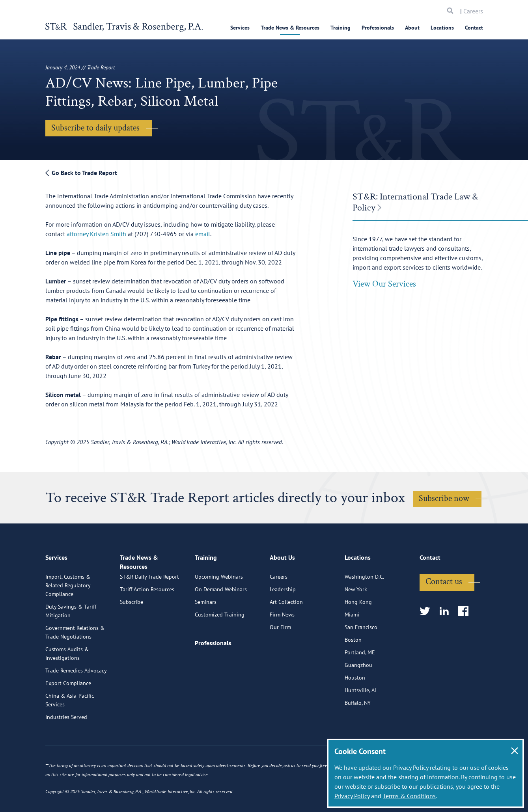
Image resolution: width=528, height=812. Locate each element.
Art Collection (286, 633)
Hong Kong (358, 633)
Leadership (283, 621)
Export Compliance (68, 715)
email (203, 234)
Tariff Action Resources (147, 629)
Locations (442, 28)
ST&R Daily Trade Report (149, 616)
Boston (353, 671)
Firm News (282, 646)
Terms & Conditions (409, 796)
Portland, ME (360, 684)
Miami (352, 646)
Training (340, 28)
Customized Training (220, 646)
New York (356, 621)
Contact (474, 28)
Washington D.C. (364, 608)
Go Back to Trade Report (81, 173)
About (412, 28)
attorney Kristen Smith (96, 234)
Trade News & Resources (290, 28)
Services (240, 28)
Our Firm (280, 659)
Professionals (378, 28)
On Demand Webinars (221, 621)
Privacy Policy (352, 796)
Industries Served (66, 749)
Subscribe (132, 641)
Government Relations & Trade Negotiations (75, 664)
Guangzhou (358, 697)
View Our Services (384, 284)
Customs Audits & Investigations (67, 685)
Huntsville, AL (361, 722)
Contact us (444, 613)
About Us (282, 592)
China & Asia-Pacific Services (70, 732)
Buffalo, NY (358, 734)
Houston (355, 709)
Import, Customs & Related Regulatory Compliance (68, 617)
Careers (473, 11)
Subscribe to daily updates (95, 128)
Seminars (206, 633)
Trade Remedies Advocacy (76, 702)
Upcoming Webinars (219, 608)
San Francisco (361, 659)
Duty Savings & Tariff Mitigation (71, 643)
